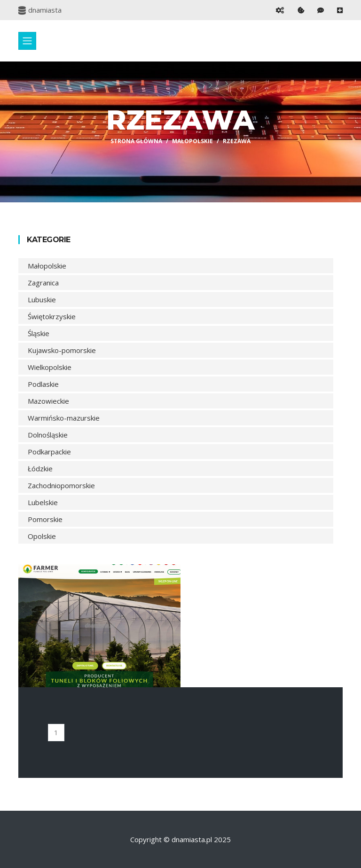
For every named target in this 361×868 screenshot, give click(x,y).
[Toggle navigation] (27, 41)
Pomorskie (45, 519)
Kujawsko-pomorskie (62, 350)
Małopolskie (192, 141)
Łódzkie (40, 469)
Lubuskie (42, 300)
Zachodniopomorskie (61, 485)
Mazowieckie (48, 401)
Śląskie (39, 333)
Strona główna (136, 141)
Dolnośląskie (48, 435)
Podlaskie (43, 384)
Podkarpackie (49, 452)
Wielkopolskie (50, 367)
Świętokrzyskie (52, 316)
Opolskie (42, 536)
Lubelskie (43, 502)
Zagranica (43, 283)
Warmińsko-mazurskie (64, 418)
